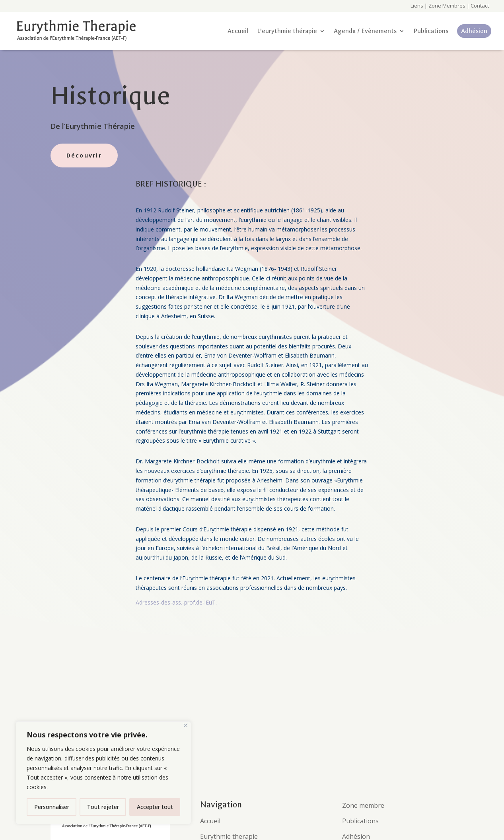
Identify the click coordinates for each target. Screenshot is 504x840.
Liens (417, 6)
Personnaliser (52, 807)
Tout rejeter (103, 807)
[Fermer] (186, 725)
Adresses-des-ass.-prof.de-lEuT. (176, 602)
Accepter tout (155, 807)
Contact (479, 6)
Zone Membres (447, 6)
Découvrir (84, 155)
